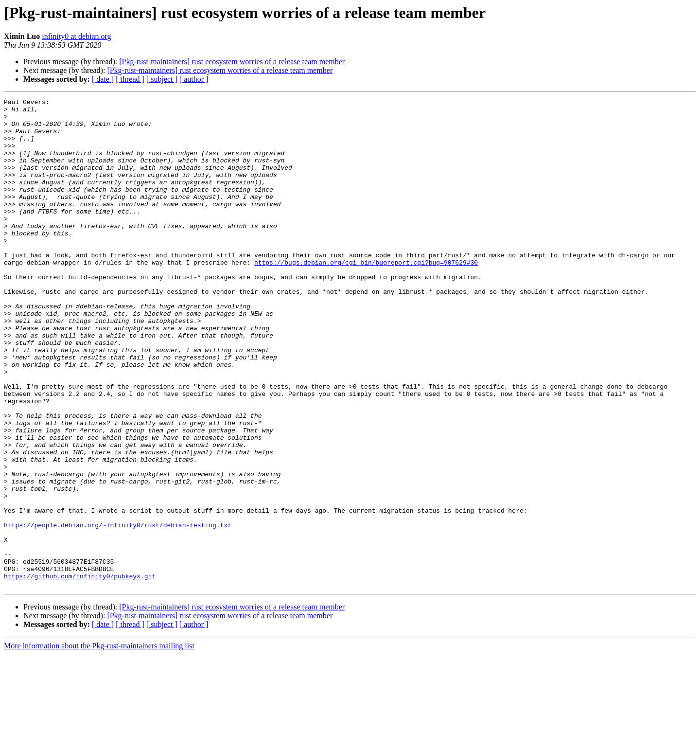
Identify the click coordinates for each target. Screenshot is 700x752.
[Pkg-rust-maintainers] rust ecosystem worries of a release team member (232, 62)
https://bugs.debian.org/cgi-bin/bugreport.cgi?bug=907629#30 (366, 296)
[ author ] (194, 79)
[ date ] (103, 79)
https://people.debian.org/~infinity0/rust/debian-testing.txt (118, 611)
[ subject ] (162, 79)
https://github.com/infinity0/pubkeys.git (80, 672)
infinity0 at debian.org (76, 36)
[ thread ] (130, 79)
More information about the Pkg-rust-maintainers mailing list (99, 743)
